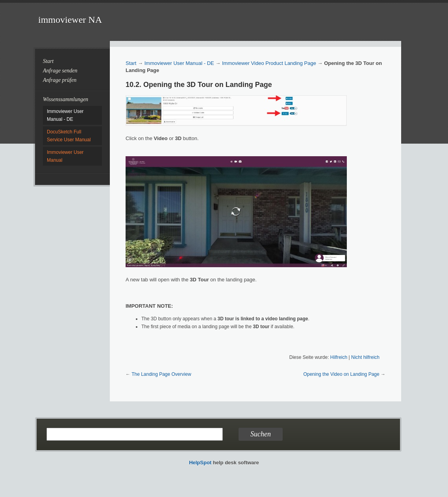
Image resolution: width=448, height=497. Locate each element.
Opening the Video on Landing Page (341, 374)
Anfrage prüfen (60, 80)
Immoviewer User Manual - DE (179, 63)
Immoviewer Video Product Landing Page (269, 63)
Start (48, 61)
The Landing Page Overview (161, 374)
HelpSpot (200, 463)
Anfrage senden (60, 71)
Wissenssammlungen (66, 99)
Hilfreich (339, 357)
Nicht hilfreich (365, 357)
